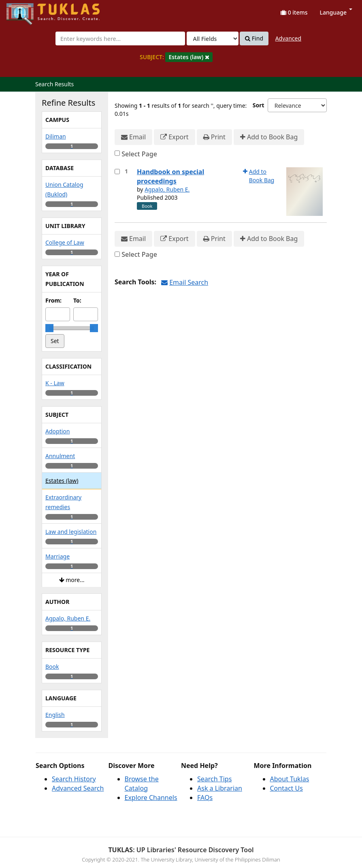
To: (77, 300)
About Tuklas (290, 779)
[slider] (49, 328)
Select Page (139, 154)
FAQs (205, 798)
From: (53, 300)
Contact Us (286, 788)
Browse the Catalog (142, 784)
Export (174, 137)
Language (336, 12)
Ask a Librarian (220, 788)
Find (254, 38)
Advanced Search (78, 788)
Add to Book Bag (269, 137)
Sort (259, 105)
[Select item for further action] (117, 172)
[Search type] (213, 38)
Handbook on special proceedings (170, 176)
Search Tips (214, 779)
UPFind (26, 10)
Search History (74, 779)
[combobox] (120, 38)
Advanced (288, 38)
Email (133, 137)
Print (214, 137)
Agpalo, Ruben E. (167, 189)
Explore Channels (151, 798)
